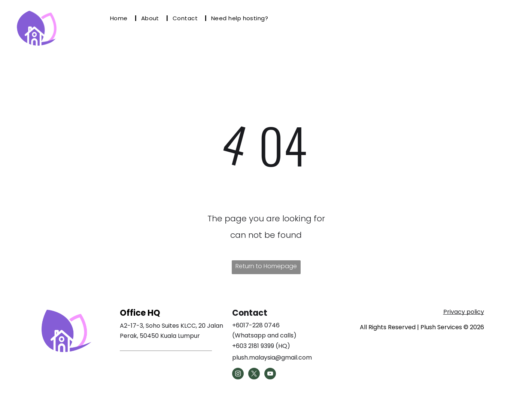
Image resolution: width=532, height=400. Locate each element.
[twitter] (254, 375)
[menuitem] (121, 18)
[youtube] (270, 375)
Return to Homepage (266, 266)
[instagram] (238, 375)
